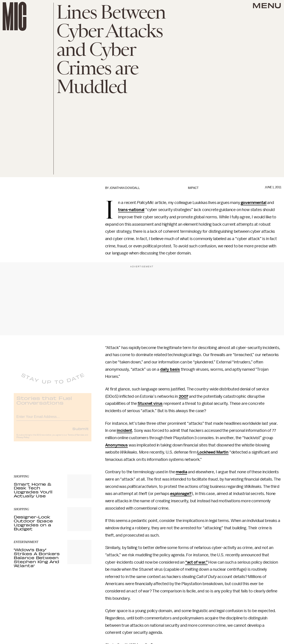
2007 (183, 396)
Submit (81, 432)
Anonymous (117, 445)
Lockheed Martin (213, 452)
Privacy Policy (23, 441)
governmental (253, 203)
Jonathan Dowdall (125, 188)
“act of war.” (196, 562)
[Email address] (53, 419)
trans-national (131, 210)
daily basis (170, 369)
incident (124, 431)
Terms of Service (76, 438)
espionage (180, 494)
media (181, 472)
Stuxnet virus (150, 403)
